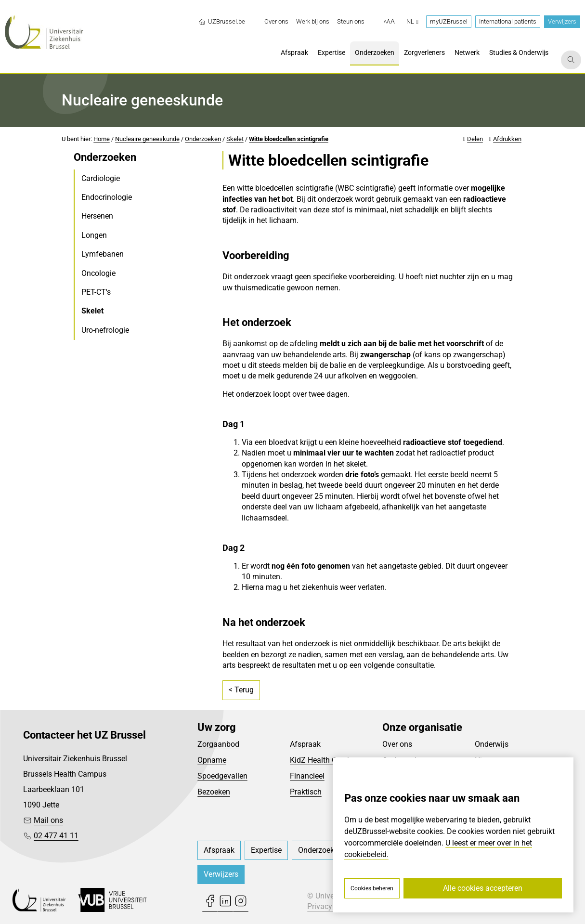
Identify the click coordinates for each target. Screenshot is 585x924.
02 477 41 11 (56, 836)
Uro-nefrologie (105, 330)
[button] (389, 22)
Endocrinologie (107, 197)
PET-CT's (96, 292)
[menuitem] (276, 22)
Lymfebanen (103, 254)
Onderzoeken (203, 139)
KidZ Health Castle (321, 760)
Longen (94, 235)
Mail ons (48, 820)
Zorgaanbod (218, 744)
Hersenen (97, 216)
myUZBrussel (449, 21)
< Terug (241, 690)
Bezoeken (214, 792)
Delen (475, 139)
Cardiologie (101, 178)
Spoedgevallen (222, 776)
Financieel (307, 776)
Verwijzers (562, 21)
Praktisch (306, 792)
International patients (508, 21)
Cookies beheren (372, 888)
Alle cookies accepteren (483, 888)
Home (102, 139)
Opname (212, 760)
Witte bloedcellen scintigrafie (289, 139)
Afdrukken (507, 139)
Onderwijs (492, 744)
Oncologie (98, 273)
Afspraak (305, 744)
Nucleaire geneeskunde (147, 139)
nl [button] (412, 21)
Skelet (235, 139)
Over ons (397, 744)
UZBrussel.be (222, 22)
